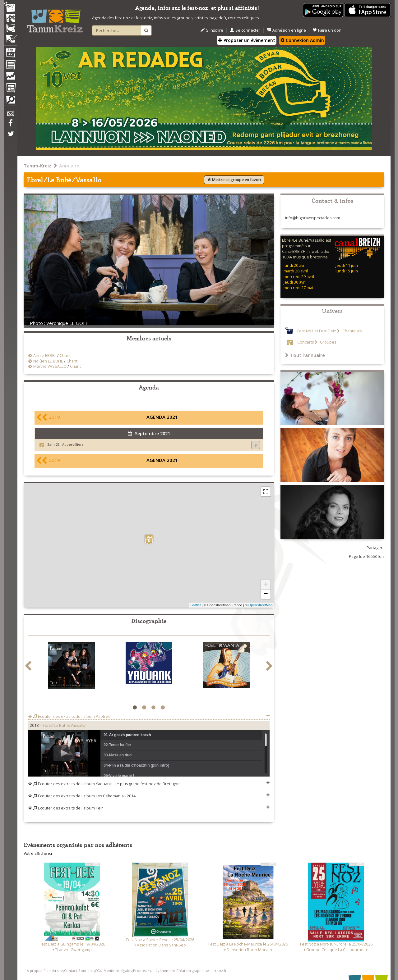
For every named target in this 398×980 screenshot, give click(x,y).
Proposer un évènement (247, 40)
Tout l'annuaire (305, 355)
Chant (65, 356)
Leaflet (195, 605)
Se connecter (245, 30)
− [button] (266, 594)
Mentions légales (118, 971)
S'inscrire (212, 30)
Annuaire (69, 166)
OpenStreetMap (261, 605)
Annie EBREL (45, 356)
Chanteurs (352, 331)
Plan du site (53, 971)
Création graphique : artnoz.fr (201, 971)
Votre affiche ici (38, 853)
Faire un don (327, 30)
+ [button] (266, 585)
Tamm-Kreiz (37, 166)
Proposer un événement (154, 971)
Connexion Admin (302, 40)
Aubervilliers (73, 444)
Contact (71, 971)
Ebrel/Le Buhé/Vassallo (64, 725)
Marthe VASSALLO (50, 366)
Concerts (305, 342)
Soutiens (86, 971)
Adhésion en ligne (286, 30)
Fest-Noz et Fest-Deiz (317, 331)
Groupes (328, 342)
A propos (35, 971)
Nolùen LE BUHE (48, 361)
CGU (99, 971)
